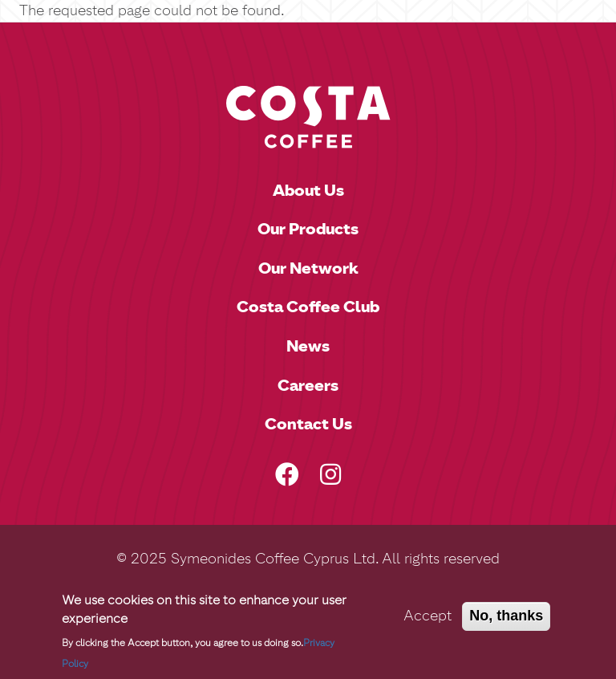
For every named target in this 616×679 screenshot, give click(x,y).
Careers (308, 385)
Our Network (308, 268)
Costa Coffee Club (308, 307)
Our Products (308, 229)
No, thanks (506, 616)
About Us (308, 190)
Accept (428, 616)
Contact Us (308, 424)
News (308, 346)
